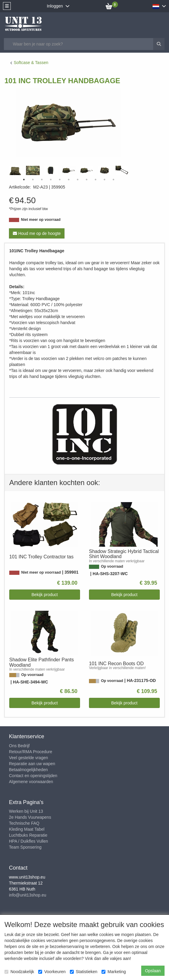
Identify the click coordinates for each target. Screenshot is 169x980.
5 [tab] (60, 180)
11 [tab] (113, 180)
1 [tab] (24, 180)
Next (130, 171)
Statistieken (84, 972)
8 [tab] (87, 180)
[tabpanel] (69, 170)
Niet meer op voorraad (41, 220)
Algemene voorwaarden (31, 782)
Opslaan (153, 971)
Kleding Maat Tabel (27, 829)
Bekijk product (45, 595)
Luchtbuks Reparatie (28, 835)
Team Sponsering (25, 847)
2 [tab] (33, 180)
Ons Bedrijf (19, 746)
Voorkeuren (52, 972)
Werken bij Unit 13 (26, 811)
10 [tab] (105, 180)
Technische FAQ (24, 823)
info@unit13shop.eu (28, 895)
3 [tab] (42, 180)
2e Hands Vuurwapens (30, 817)
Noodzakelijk (19, 972)
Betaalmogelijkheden (28, 770)
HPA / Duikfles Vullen (29, 841)
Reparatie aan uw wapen (32, 764)
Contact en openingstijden (33, 776)
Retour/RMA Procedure (31, 752)
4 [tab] (51, 180)
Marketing (114, 972)
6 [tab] (69, 180)
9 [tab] (96, 180)
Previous (7, 171)
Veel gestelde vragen (29, 758)
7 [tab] (78, 180)
